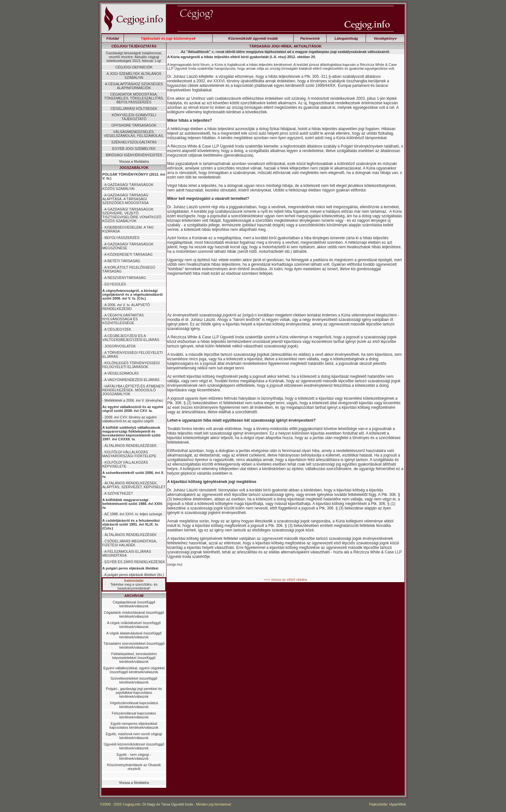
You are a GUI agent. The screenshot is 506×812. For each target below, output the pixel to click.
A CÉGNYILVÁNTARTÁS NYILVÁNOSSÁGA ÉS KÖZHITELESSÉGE (123, 319)
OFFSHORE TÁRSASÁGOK (134, 125)
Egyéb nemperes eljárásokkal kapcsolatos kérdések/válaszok (134, 725)
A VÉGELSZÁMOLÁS (121, 373)
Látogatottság (346, 38)
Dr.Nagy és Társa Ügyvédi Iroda (168, 804)
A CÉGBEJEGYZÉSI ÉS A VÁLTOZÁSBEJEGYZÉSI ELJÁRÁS (131, 338)
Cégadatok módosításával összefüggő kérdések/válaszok (134, 614)
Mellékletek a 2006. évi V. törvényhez (134, 400)
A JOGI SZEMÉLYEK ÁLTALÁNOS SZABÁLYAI (134, 76)
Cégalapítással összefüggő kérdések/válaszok (134, 604)
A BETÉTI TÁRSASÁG (122, 261)
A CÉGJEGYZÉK (118, 329)
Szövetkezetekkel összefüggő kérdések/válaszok (134, 680)
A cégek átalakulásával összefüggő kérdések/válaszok (134, 635)
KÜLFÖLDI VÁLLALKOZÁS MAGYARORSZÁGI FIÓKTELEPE (129, 454)
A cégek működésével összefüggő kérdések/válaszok (134, 625)
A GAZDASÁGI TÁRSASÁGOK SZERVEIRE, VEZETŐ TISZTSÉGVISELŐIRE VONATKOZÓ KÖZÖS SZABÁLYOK (132, 215)
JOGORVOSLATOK (120, 346)
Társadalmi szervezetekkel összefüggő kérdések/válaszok (134, 645)
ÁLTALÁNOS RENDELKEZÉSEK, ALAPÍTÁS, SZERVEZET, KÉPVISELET (134, 485)
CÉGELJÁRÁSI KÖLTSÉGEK (134, 108)
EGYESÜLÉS (115, 284)
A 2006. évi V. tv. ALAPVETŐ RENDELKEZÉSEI (126, 307)
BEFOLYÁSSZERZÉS (122, 238)
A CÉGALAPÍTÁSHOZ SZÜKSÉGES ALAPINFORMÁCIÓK (134, 86)
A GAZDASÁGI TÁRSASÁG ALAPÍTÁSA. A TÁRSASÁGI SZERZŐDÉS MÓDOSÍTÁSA (126, 199)
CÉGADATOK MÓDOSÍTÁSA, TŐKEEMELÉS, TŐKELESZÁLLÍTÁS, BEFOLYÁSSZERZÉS (134, 98)
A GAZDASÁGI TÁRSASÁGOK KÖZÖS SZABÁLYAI (128, 187)
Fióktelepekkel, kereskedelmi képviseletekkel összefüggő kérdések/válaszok (134, 658)
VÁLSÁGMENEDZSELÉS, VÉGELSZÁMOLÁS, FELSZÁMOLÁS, (134, 134)
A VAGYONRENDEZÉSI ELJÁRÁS (132, 380)
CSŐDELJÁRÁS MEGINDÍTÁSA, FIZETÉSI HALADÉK (130, 543)
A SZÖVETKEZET (119, 493)
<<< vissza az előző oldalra (285, 580)
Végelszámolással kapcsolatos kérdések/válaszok (134, 705)
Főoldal (112, 38)
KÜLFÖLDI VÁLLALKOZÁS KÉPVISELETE (125, 464)
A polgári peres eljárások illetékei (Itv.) (134, 575)
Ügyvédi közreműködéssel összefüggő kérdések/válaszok (134, 746)
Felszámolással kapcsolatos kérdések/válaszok (134, 715)
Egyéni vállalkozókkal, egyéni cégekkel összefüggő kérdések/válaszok (134, 670)
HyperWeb (398, 804)
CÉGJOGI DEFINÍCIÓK (134, 67)
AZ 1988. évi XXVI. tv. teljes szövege (133, 514)
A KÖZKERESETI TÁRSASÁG (128, 254)
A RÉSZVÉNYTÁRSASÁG (125, 278)
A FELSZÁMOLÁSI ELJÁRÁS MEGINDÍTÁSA (127, 553)
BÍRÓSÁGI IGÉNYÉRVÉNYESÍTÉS (134, 155)
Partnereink (310, 38)
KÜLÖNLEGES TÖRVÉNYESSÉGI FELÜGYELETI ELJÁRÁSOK (131, 365)
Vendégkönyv (385, 38)
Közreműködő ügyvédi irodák (253, 38)
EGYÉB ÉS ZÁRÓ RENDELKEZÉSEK (135, 562)
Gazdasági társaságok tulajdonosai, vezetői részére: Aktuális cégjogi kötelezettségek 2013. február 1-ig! (134, 57)
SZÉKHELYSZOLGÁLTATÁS (134, 142)
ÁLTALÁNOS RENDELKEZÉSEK (131, 446)
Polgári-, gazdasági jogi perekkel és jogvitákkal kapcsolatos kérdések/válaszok (134, 693)
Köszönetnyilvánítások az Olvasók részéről (134, 767)
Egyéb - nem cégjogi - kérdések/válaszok (134, 756)
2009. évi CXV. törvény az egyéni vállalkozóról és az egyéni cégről (129, 419)
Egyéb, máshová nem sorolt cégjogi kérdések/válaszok (134, 736)
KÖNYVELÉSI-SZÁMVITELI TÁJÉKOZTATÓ (134, 117)
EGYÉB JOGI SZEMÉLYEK (134, 149)
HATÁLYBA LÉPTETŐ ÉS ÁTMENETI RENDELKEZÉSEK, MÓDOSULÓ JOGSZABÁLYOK (133, 390)
